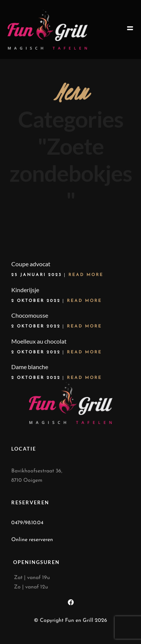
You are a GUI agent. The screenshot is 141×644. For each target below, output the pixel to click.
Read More (86, 275)
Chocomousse (30, 315)
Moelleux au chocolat (39, 341)
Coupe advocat (31, 264)
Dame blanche (30, 367)
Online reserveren (32, 540)
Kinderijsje (25, 290)
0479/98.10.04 (27, 523)
